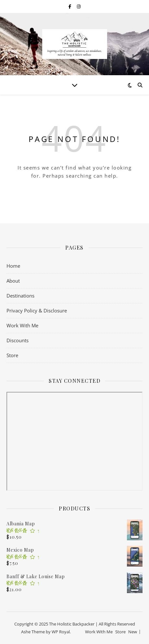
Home (13, 266)
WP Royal (61, 632)
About (13, 281)
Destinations (20, 296)
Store (12, 355)
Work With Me (22, 325)
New (133, 632)
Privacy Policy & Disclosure (37, 310)
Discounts (18, 340)
